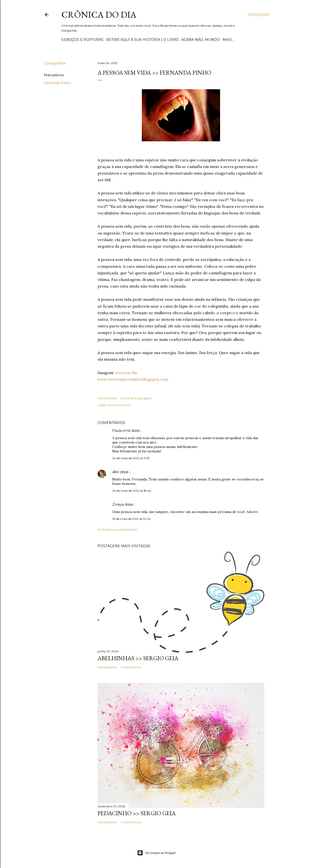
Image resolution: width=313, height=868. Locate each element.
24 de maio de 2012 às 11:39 (131, 458)
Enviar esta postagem (136, 398)
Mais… (228, 40)
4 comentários (131, 822)
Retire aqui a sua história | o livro (142, 40)
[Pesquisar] (258, 15)
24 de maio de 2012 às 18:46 (132, 491)
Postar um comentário (118, 530)
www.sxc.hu (126, 373)
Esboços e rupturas (82, 40)
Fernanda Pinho (57, 83)
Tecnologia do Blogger (157, 853)
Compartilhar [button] (55, 63)
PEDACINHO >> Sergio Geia (137, 813)
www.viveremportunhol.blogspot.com (133, 379)
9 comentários (131, 667)
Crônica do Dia (99, 15)
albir (116, 472)
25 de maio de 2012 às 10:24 (131, 519)
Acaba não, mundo (201, 40)
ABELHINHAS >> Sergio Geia (138, 658)
